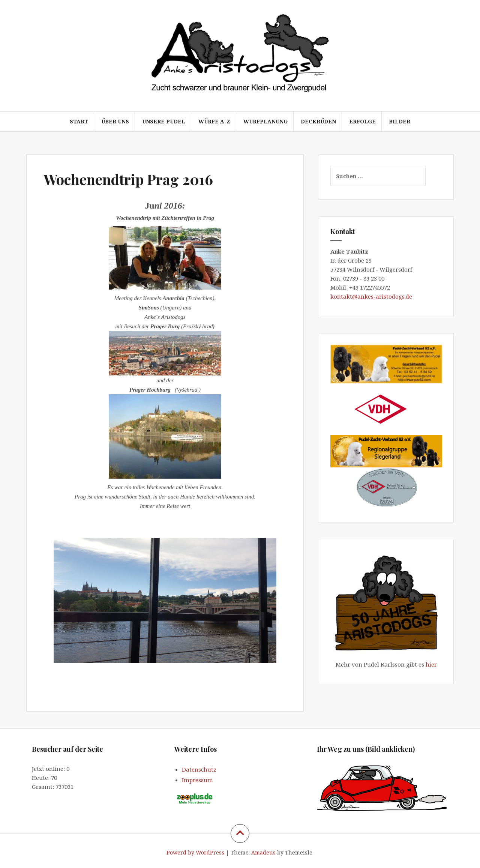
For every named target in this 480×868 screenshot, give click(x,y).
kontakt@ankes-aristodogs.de (372, 296)
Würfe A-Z (214, 121)
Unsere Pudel (164, 121)
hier (431, 664)
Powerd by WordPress (195, 852)
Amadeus (263, 852)
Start (79, 121)
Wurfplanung (265, 121)
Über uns (115, 121)
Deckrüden (318, 121)
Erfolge (362, 121)
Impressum (197, 780)
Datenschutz (199, 769)
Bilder (400, 121)
